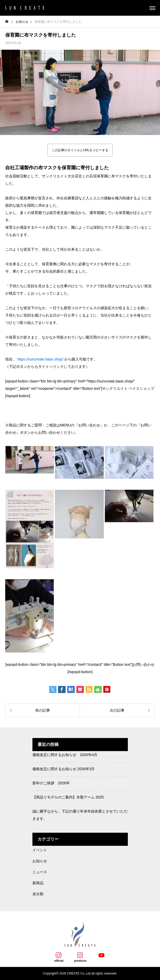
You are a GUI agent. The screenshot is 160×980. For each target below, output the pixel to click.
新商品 (38, 883)
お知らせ (40, 861)
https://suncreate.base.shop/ (40, 359)
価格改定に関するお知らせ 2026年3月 (64, 769)
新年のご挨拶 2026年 (51, 783)
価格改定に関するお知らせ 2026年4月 (65, 755)
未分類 (38, 894)
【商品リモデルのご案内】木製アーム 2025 (68, 797)
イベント (40, 850)
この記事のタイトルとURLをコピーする (80, 150)
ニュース (40, 872)
